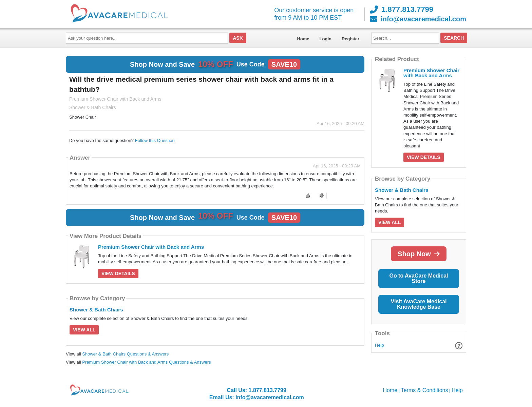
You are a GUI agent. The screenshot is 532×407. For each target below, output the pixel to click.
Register (350, 39)
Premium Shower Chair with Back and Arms (151, 247)
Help (379, 345)
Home (303, 39)
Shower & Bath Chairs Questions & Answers (125, 354)
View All (84, 330)
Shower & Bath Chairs (96, 310)
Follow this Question (155, 140)
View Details (118, 273)
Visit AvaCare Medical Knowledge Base (419, 304)
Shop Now (419, 254)
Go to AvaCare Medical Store (419, 278)
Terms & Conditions (425, 390)
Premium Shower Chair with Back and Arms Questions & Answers (146, 362)
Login (326, 39)
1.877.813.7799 (402, 9)
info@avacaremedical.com (418, 19)
